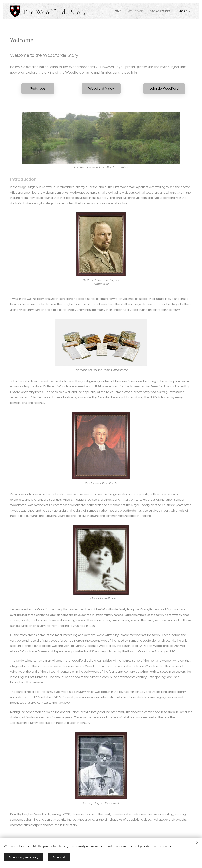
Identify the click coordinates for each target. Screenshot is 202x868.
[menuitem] (116, 11)
